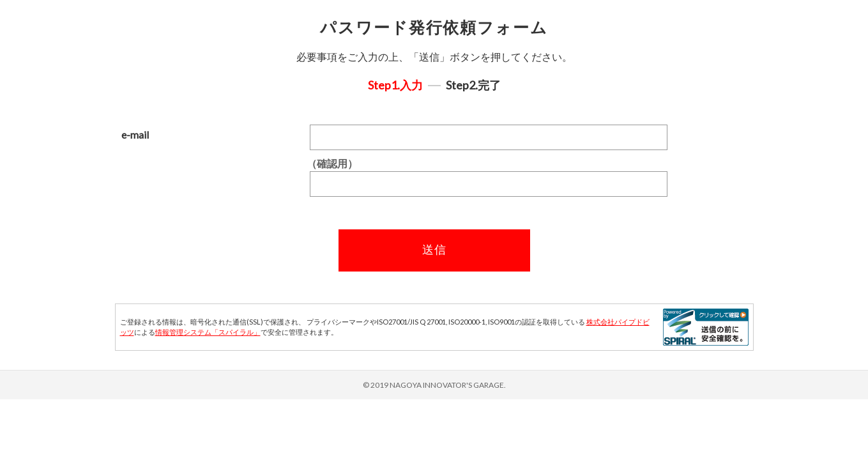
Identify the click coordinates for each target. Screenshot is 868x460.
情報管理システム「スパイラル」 (208, 332)
